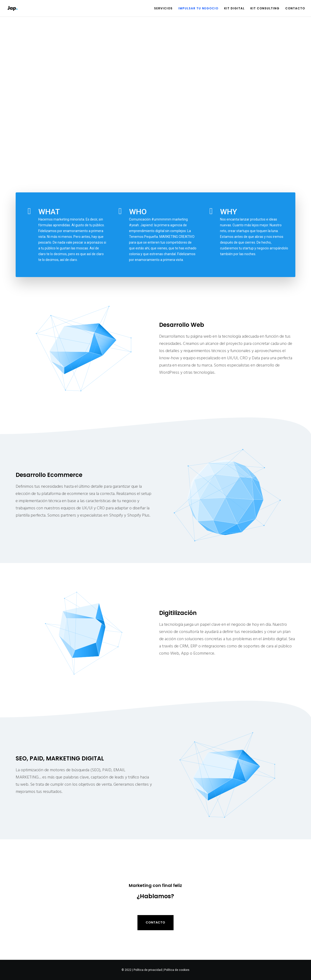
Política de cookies (177, 970)
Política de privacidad (148, 970)
